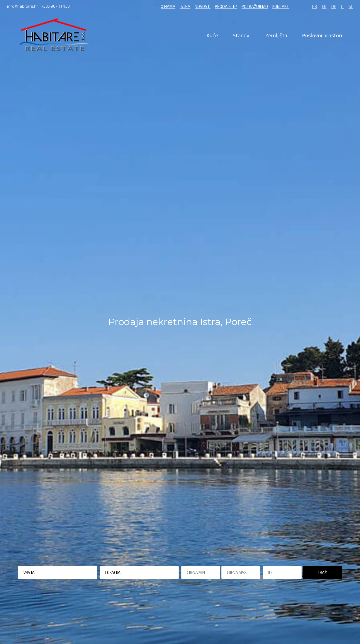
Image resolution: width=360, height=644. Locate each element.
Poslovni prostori (322, 35)
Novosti (203, 6)
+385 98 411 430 (56, 6)
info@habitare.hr (22, 6)
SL (351, 7)
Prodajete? (226, 6)
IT (342, 7)
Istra (185, 6)
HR (314, 7)
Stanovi (242, 35)
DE (334, 7)
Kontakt (281, 6)
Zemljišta (276, 35)
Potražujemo (255, 6)
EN (324, 7)
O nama (168, 6)
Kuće (212, 35)
